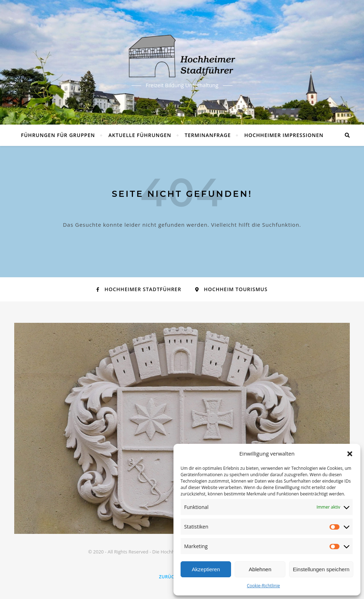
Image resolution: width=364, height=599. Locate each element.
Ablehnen (260, 569)
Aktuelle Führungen (140, 135)
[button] (350, 454)
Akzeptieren (206, 569)
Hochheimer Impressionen (284, 135)
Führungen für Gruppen (58, 135)
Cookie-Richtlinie (264, 586)
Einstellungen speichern (321, 569)
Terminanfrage (208, 135)
